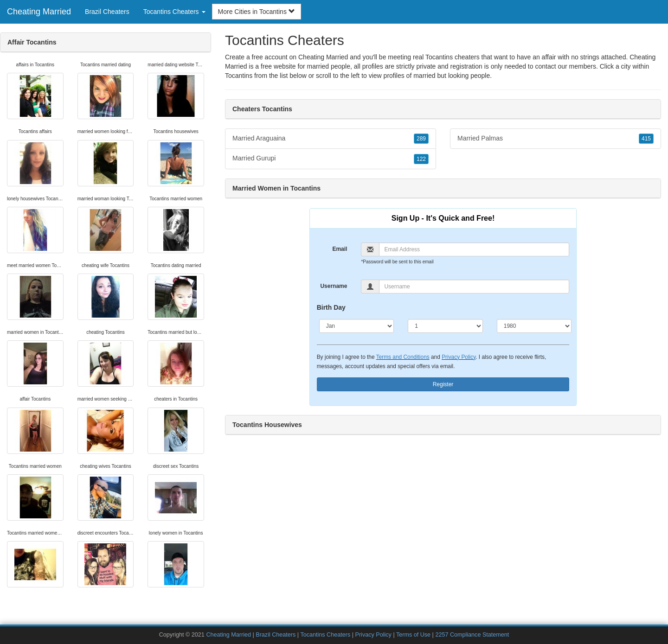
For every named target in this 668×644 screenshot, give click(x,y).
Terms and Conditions (403, 357)
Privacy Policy (459, 357)
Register (443, 384)
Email (340, 249)
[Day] (445, 326)
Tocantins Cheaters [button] (174, 12)
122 (421, 159)
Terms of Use (413, 635)
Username (334, 286)
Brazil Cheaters (107, 12)
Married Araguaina (331, 139)
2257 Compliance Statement (472, 635)
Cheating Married (39, 12)
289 (421, 139)
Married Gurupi (331, 159)
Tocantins (239, 76)
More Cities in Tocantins (257, 12)
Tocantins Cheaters (325, 635)
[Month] (357, 326)
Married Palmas (556, 139)
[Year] (534, 326)
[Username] (474, 287)
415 (646, 139)
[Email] (474, 249)
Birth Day (331, 307)
